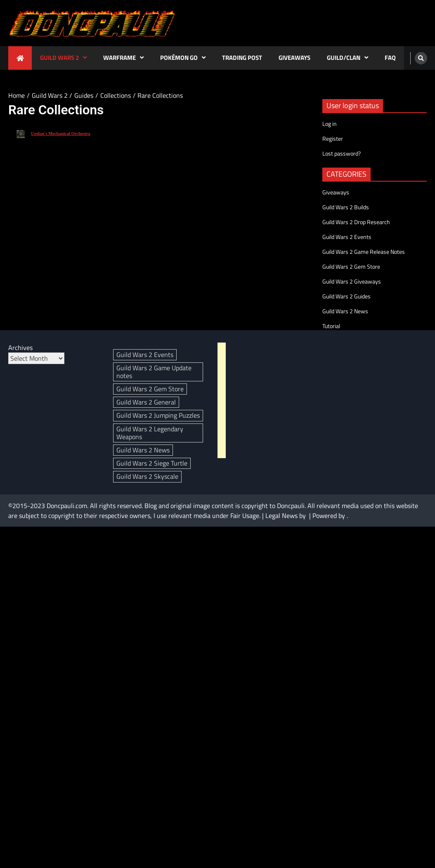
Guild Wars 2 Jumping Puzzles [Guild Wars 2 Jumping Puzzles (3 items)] (158, 415)
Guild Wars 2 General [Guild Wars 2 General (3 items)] (146, 402)
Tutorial (331, 326)
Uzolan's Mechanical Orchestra (61, 133)
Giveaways (294, 58)
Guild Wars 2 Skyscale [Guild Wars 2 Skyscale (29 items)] (147, 476)
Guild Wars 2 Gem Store (351, 266)
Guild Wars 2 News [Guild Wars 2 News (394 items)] (143, 450)
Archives (20, 348)
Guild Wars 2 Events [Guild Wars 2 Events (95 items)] (145, 355)
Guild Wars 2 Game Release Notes (364, 252)
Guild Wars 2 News (345, 311)
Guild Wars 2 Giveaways (352, 281)
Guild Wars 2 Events (347, 237)
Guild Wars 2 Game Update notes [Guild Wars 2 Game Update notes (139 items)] (154, 372)
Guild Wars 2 (59, 58)
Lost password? (342, 153)
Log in (330, 124)
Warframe (119, 58)
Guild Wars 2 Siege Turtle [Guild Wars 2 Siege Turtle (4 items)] (152, 463)
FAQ (390, 58)
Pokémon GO (179, 58)
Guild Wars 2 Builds (346, 207)
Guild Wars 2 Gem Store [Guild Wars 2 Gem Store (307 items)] (150, 389)
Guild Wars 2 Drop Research (356, 222)
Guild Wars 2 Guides (346, 296)
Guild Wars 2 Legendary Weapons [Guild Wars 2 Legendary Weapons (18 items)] (150, 433)
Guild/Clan (344, 58)
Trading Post (242, 58)
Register (333, 138)
